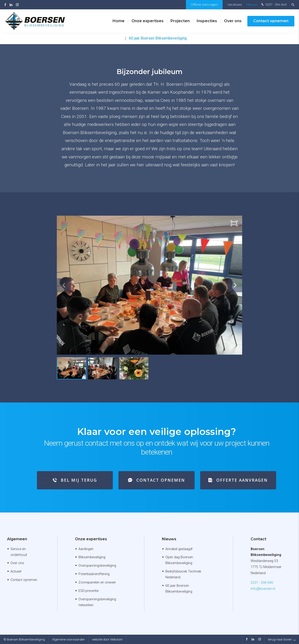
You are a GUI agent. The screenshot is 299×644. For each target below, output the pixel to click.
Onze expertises (148, 21)
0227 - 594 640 (274, 5)
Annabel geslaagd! (179, 549)
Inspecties (207, 21)
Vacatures (235, 5)
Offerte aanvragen (204, 5)
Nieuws (252, 5)
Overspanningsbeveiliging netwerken (97, 602)
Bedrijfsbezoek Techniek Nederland (183, 574)
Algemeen (17, 539)
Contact (258, 539)
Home (119, 21)
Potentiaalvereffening (94, 574)
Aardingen (86, 549)
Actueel (16, 571)
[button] (235, 285)
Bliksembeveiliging (92, 557)
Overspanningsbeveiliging (97, 566)
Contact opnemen (271, 21)
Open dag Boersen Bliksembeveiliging (179, 560)
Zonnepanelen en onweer (97, 582)
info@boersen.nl (263, 589)
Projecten (180, 21)
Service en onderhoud (19, 552)
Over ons (233, 21)
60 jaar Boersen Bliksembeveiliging (158, 38)
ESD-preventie (89, 591)
